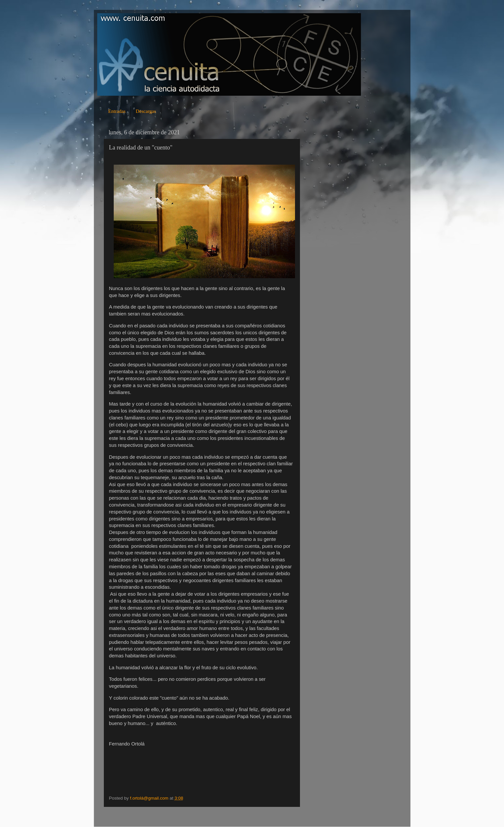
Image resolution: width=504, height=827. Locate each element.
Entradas (117, 111)
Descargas (146, 111)
